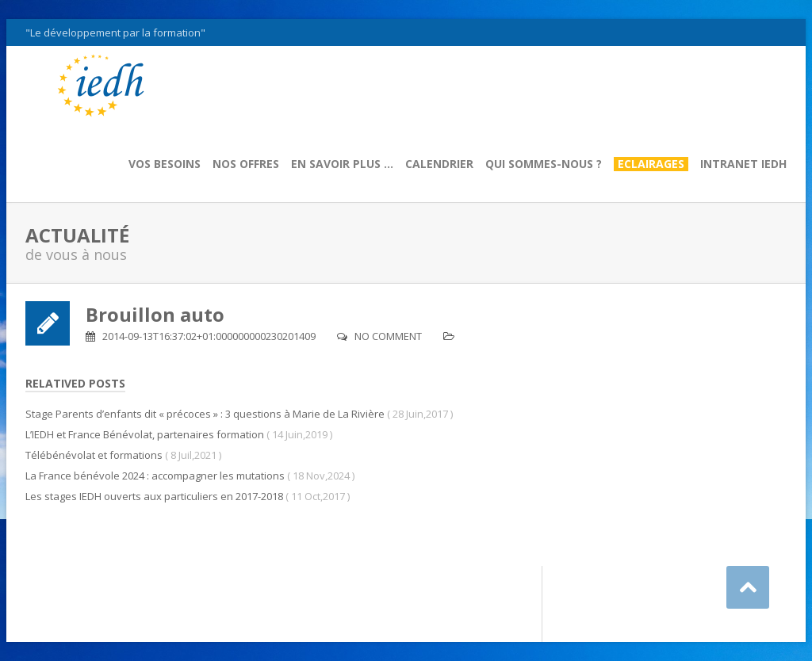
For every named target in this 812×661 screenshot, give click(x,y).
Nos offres (246, 164)
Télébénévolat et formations (94, 455)
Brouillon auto (155, 314)
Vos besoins (165, 164)
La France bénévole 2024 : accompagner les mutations (155, 476)
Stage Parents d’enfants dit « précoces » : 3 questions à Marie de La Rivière (205, 414)
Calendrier (439, 164)
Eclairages (651, 164)
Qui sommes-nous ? (544, 164)
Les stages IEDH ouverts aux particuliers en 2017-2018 (154, 496)
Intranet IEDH (743, 164)
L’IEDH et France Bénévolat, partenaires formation (145, 434)
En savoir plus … (342, 164)
